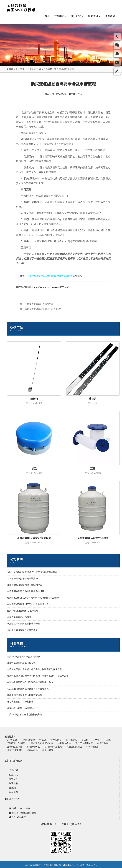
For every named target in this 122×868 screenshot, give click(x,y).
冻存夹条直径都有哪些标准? (21, 702)
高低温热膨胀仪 (93, 746)
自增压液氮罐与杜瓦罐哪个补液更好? (43, 309)
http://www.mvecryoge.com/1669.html (51, 287)
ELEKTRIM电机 (32, 749)
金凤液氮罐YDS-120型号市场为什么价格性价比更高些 (33, 598)
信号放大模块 (78, 743)
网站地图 (13, 791)
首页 (47, 16)
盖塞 (93, 468)
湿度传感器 (58, 740)
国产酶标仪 (74, 740)
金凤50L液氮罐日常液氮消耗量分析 (24, 657)
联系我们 (110, 16)
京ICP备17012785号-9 (87, 864)
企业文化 (13, 774)
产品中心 (60, 16)
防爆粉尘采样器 (31, 746)
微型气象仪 (13, 746)
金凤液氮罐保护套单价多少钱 (21, 663)
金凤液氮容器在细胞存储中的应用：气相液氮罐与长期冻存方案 (38, 676)
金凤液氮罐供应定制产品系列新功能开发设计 (29, 604)
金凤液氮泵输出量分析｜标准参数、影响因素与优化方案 (34, 669)
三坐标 (100, 740)
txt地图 (12, 787)
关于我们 (77, 16)
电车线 (10, 743)
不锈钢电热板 (50, 746)
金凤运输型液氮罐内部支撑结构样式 (25, 585)
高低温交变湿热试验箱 (55, 743)
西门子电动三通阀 (71, 746)
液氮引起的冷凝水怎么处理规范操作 (25, 695)
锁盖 (34, 468)
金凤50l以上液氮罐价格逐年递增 (23, 611)
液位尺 (93, 399)
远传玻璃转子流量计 (29, 743)
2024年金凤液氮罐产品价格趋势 (22, 630)
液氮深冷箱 (51, 749)
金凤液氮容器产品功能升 (19, 617)
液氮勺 (34, 399)
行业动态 (32, 69)
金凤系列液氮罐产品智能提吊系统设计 (26, 591)
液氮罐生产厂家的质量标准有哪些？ (25, 624)
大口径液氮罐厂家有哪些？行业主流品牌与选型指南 (32, 572)
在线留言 (13, 778)
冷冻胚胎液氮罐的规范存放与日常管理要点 (28, 689)
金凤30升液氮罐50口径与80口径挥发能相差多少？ (31, 682)
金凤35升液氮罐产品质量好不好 (22, 708)
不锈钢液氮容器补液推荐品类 (39, 304)
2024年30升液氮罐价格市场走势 (22, 579)
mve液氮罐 (12, 740)
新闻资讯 (94, 16)
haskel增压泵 (13, 749)
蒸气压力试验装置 (98, 743)
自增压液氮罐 (29, 740)
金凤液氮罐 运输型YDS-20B (93, 538)
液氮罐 (44, 740)
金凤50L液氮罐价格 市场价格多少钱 (24, 715)
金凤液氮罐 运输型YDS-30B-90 (34, 538)
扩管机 (89, 740)
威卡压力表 (67, 749)
